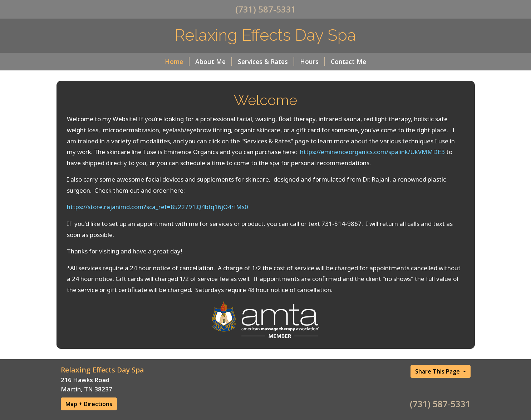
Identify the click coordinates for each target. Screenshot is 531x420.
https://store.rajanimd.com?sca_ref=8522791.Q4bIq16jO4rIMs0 (158, 207)
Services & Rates (266, 61)
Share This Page (438, 371)
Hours (313, 61)
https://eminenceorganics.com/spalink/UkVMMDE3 (372, 152)
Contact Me (348, 61)
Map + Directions (89, 404)
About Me (214, 61)
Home (177, 61)
